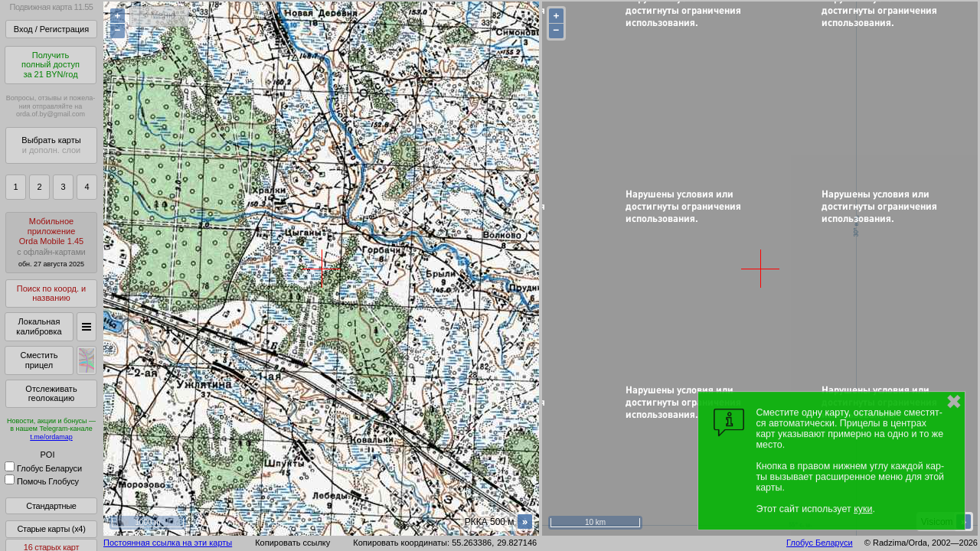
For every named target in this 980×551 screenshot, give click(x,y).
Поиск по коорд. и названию (51, 293)
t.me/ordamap (51, 437)
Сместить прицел (39, 360)
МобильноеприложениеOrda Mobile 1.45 (51, 242)
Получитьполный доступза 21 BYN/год (51, 65)
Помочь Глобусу (42, 481)
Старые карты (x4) (51, 529)
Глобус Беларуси (43, 468)
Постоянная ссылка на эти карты (168, 543)
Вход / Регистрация (51, 29)
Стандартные (51, 506)
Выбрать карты (51, 145)
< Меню (159, 15)
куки (863, 509)
